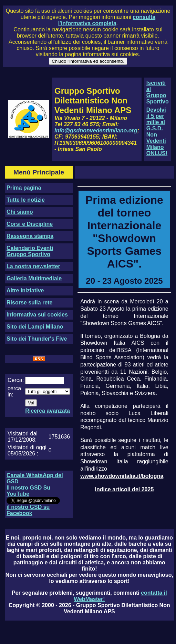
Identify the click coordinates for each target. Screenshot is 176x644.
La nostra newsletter (33, 266)
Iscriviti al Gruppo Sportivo (158, 92)
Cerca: (16, 380)
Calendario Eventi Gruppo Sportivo (30, 251)
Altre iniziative (25, 290)
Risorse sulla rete (29, 303)
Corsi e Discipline (30, 224)
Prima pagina (24, 188)
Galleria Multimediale (34, 278)
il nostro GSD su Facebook (28, 510)
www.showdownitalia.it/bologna (122, 476)
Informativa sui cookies (37, 315)
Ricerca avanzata (48, 411)
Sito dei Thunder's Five (37, 339)
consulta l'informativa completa (107, 20)
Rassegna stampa (30, 236)
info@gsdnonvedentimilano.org (96, 130)
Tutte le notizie (26, 200)
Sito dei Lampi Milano (35, 327)
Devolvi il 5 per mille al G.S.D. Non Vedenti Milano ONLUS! (157, 132)
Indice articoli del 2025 (125, 489)
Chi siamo (20, 212)
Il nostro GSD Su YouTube (28, 491)
